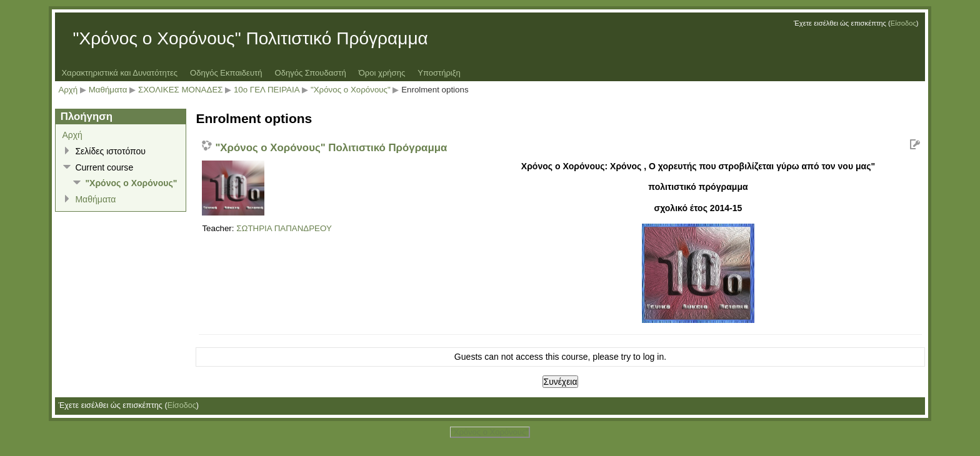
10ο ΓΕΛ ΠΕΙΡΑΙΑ (267, 90)
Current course (104, 167)
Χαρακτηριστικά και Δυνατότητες (119, 73)
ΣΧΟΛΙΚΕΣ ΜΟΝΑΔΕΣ (181, 90)
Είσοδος (903, 23)
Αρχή (68, 90)
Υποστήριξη (439, 73)
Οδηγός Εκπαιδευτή (226, 73)
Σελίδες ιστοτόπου (110, 151)
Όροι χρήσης (382, 73)
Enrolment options (435, 90)
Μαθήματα (108, 90)
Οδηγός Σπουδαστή (310, 73)
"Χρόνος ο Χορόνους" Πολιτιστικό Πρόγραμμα (331, 148)
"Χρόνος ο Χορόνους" (352, 90)
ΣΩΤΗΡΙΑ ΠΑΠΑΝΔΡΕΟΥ (284, 228)
